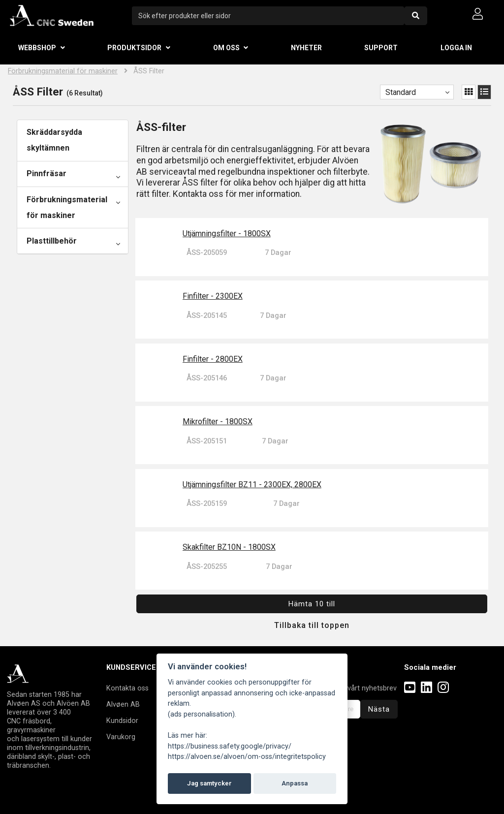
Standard (401, 92)
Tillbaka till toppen (312, 625)
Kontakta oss (127, 688)
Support (381, 48)
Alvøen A (121, 704)
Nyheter (306, 48)
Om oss (226, 48)
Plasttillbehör (52, 241)
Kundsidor (122, 720)
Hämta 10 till (312, 604)
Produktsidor (134, 48)
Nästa (379, 709)
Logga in (456, 48)
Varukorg (121, 737)
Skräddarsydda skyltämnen (54, 140)
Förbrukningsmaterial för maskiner (63, 71)
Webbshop (37, 48)
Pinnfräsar (47, 173)
